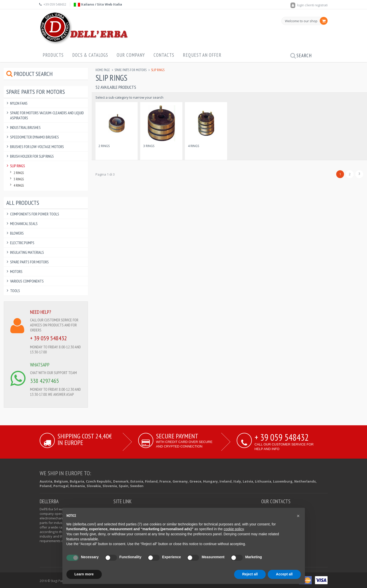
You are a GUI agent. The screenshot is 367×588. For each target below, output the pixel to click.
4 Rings (193, 146)
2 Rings (104, 146)
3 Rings (149, 146)
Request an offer (202, 55)
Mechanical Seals (24, 223)
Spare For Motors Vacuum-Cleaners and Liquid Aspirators (47, 115)
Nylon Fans (19, 103)
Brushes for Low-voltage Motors (37, 147)
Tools (15, 291)
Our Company (131, 55)
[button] (298, 516)
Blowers (17, 233)
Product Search (29, 74)
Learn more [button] (84, 574)
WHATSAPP (40, 365)
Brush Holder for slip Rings (32, 156)
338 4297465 (45, 381)
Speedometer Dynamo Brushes (34, 137)
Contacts (164, 55)
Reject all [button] (250, 574)
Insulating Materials (27, 252)
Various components (27, 281)
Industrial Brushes (25, 127)
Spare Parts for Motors (130, 70)
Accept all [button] (284, 574)
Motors (16, 271)
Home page (103, 70)
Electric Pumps (22, 243)
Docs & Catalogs (90, 55)
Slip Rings (18, 166)
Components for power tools (35, 214)
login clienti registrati (309, 5)
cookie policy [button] (234, 529)
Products (53, 55)
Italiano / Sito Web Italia (98, 4)
